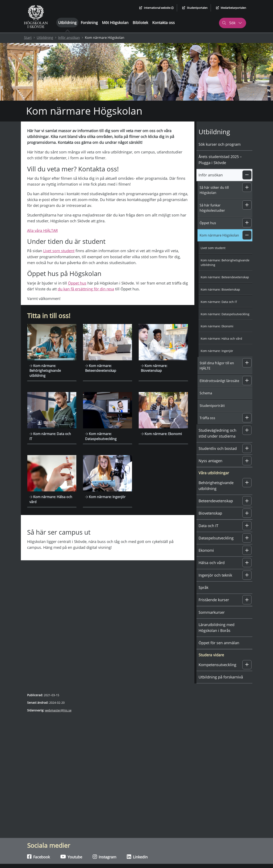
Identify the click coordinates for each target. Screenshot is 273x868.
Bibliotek (140, 23)
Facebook (38, 857)
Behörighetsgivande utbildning (216, 486)
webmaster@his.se (58, 710)
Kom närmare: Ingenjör (217, 351)
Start (28, 38)
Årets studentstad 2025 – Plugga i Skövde (220, 159)
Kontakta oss (164, 23)
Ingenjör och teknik (215, 575)
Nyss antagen (210, 461)
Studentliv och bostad (218, 448)
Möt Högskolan (115, 23)
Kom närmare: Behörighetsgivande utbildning (225, 263)
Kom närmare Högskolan (219, 235)
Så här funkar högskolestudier (212, 208)
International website (157, 8)
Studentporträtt (212, 406)
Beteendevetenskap (216, 501)
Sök (232, 23)
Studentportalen (195, 8)
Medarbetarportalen (231, 8)
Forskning (89, 23)
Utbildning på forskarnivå (221, 677)
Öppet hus (77, 283)
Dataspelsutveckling (216, 538)
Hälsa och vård (212, 563)
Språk (203, 587)
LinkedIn (137, 857)
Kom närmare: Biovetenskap (220, 289)
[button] (247, 175)
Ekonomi (206, 550)
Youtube (71, 857)
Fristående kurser (214, 600)
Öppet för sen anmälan (219, 643)
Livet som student (59, 251)
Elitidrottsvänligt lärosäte (219, 381)
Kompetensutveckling (217, 665)
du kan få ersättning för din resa (86, 289)
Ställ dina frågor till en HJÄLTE (217, 366)
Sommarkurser (212, 612)
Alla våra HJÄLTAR (42, 230)
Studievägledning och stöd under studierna (217, 433)
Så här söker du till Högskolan (214, 190)
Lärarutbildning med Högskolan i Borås (216, 628)
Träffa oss (207, 418)
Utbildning (67, 23)
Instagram (104, 857)
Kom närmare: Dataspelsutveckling (225, 314)
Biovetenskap (210, 513)
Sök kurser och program (220, 144)
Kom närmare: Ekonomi (217, 326)
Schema (206, 393)
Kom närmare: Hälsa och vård (221, 338)
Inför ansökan (69, 38)
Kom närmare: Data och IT (219, 302)
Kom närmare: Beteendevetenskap (225, 277)
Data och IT (208, 526)
